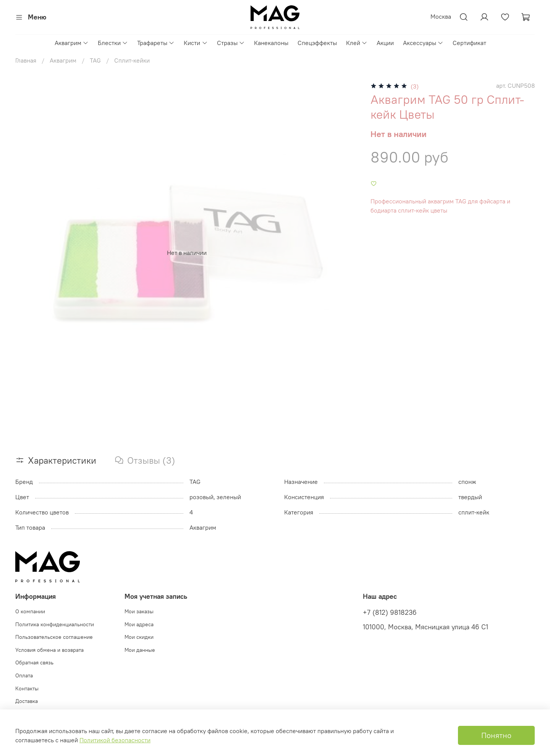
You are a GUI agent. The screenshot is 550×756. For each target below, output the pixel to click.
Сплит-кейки (132, 60)
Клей (357, 43)
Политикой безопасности (115, 740)
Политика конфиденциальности (55, 624)
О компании (30, 611)
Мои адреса (139, 624)
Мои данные (140, 650)
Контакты (27, 688)
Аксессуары (423, 43)
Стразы (231, 43)
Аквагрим (72, 43)
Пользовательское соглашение (54, 637)
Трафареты (156, 43)
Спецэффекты (317, 43)
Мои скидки (139, 637)
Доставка (27, 701)
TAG (95, 60)
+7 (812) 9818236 (390, 613)
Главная (26, 60)
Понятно (496, 735)
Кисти (196, 43)
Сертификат (469, 43)
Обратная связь (34, 663)
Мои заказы (139, 611)
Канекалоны (271, 43)
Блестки (113, 43)
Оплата (24, 675)
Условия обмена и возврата (49, 650)
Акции (385, 43)
